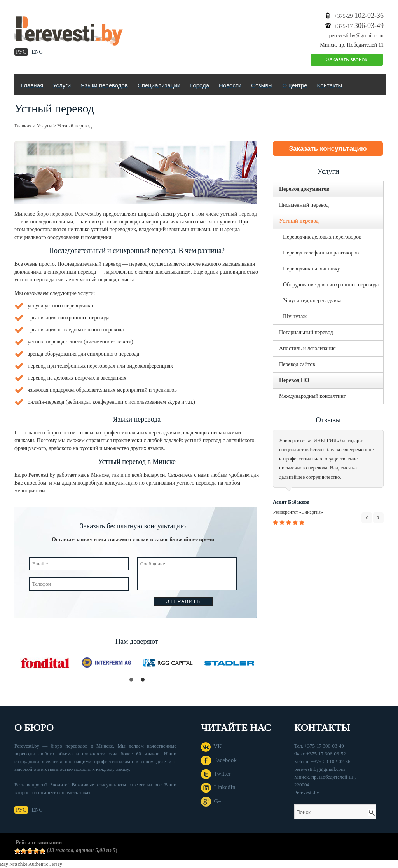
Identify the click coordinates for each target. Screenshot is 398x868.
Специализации (159, 85)
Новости (230, 85)
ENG (38, 52)
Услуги (62, 85)
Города (200, 85)
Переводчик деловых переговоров (322, 237)
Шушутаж (295, 316)
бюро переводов (55, 214)
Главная (32, 85)
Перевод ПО (294, 380)
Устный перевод (299, 221)
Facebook (219, 760)
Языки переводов (104, 85)
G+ (211, 801)
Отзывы (262, 85)
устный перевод (239, 214)
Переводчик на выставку (312, 269)
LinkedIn (218, 787)
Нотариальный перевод (306, 332)
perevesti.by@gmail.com (356, 36)
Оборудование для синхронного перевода (331, 285)
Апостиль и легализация (307, 348)
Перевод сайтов (297, 364)
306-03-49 (359, 26)
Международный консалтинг (312, 396)
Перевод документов (304, 189)
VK (211, 746)
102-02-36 (359, 16)
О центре (295, 85)
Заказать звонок (347, 59)
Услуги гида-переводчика (312, 301)
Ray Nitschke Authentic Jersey (31, 864)
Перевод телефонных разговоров (321, 253)
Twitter (216, 774)
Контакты (330, 85)
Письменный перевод (304, 205)
